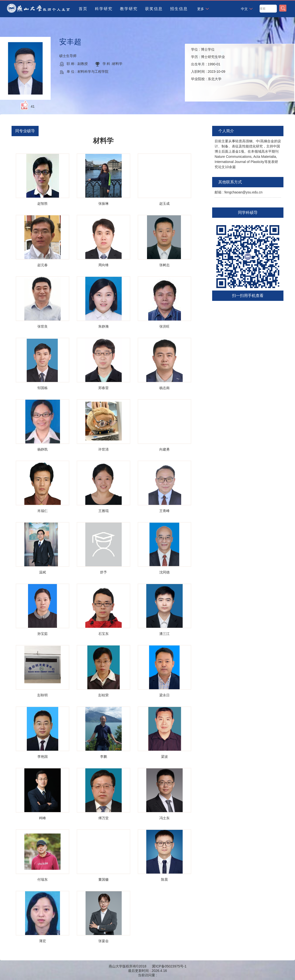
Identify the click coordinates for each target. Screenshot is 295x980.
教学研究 (129, 9)
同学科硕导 (248, 212)
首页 (83, 9)
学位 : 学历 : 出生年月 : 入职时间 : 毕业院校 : (208, 64)
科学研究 (104, 9)
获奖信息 (154, 9)
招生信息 (179, 9)
